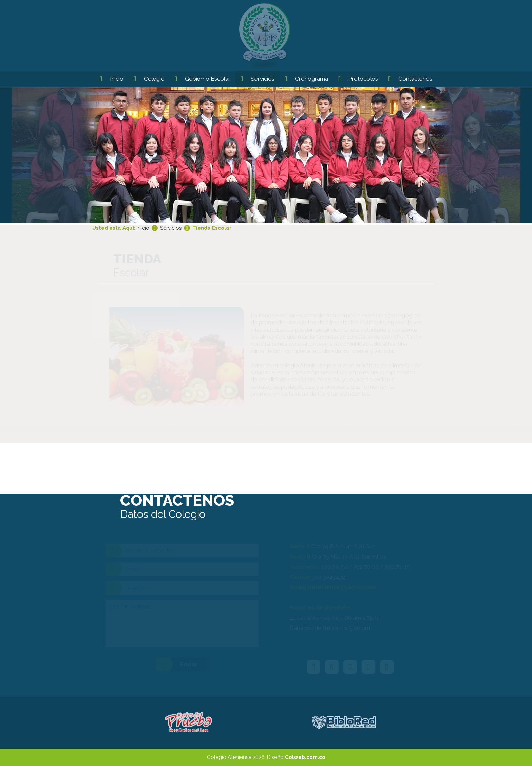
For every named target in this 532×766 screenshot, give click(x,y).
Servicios (255, 78)
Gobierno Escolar (200, 78)
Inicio (109, 78)
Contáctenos (408, 78)
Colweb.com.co (305, 757)
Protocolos (356, 78)
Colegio (147, 78)
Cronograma (304, 78)
